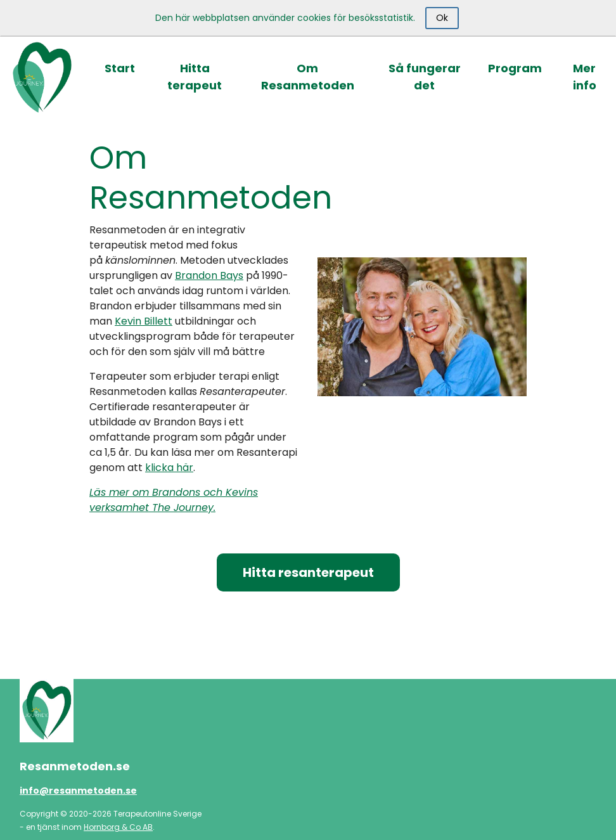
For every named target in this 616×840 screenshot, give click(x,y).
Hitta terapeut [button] (195, 77)
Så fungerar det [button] (425, 77)
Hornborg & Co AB (118, 827)
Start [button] (120, 68)
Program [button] (515, 68)
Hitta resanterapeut (308, 572)
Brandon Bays (209, 275)
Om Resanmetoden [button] (308, 77)
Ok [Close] (442, 18)
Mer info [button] (585, 77)
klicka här (169, 468)
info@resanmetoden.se (78, 791)
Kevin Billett (144, 321)
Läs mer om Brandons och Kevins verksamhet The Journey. (174, 500)
